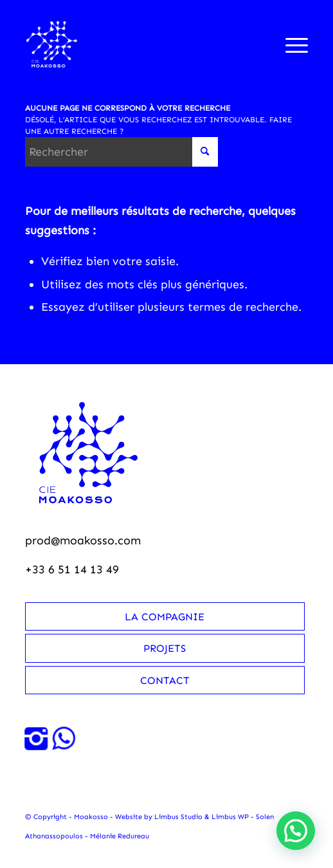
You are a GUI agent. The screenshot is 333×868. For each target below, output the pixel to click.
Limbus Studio (178, 817)
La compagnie (165, 617)
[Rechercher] (122, 152)
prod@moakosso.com (83, 540)
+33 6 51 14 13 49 (72, 569)
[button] (296, 831)
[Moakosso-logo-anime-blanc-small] (138, 44)
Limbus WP (230, 817)
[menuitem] (290, 44)
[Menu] (290, 44)
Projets (165, 648)
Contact (165, 680)
